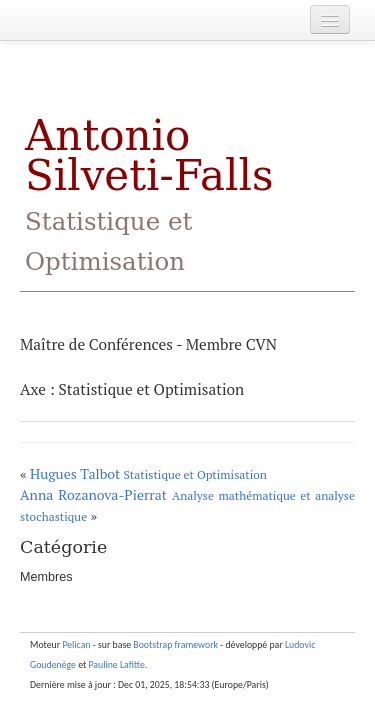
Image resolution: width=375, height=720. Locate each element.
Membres (46, 577)
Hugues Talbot (148, 473)
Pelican (76, 645)
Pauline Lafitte (117, 665)
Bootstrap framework (175, 645)
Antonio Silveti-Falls (149, 193)
